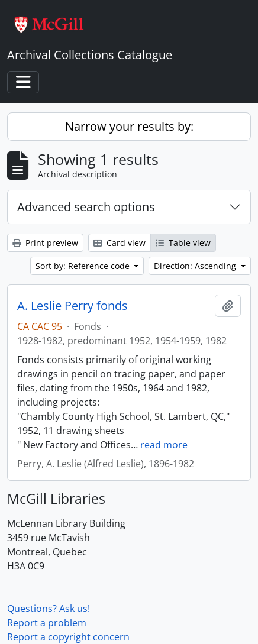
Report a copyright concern (68, 637)
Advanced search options (86, 207)
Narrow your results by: (129, 126)
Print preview (45, 243)
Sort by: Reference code (84, 266)
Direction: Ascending (196, 266)
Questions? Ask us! (49, 609)
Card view (120, 243)
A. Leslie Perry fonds (72, 306)
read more (164, 445)
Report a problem (47, 623)
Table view (183, 243)
